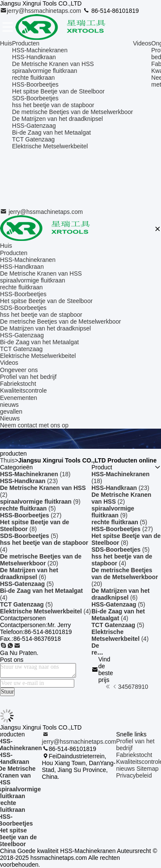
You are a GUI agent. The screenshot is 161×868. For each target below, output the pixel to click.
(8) (35, 526)
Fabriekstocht (18, 384)
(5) (28, 508)
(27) (31, 515)
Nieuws (10, 418)
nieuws (9, 405)
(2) (43, 491)
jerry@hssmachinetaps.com (41, 11)
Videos (142, 43)
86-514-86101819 (111, 11)
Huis (6, 43)
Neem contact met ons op (34, 425)
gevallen (11, 411)
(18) (35, 474)
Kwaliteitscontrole (23, 390)
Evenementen (18, 398)
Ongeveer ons (19, 370)
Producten (26, 43)
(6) (29, 574)
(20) (41, 560)
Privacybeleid (134, 775)
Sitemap (147, 769)
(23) (29, 481)
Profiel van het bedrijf (28, 377)
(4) (44, 546)
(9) (40, 502)
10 (145, 687)
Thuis (7, 460)
